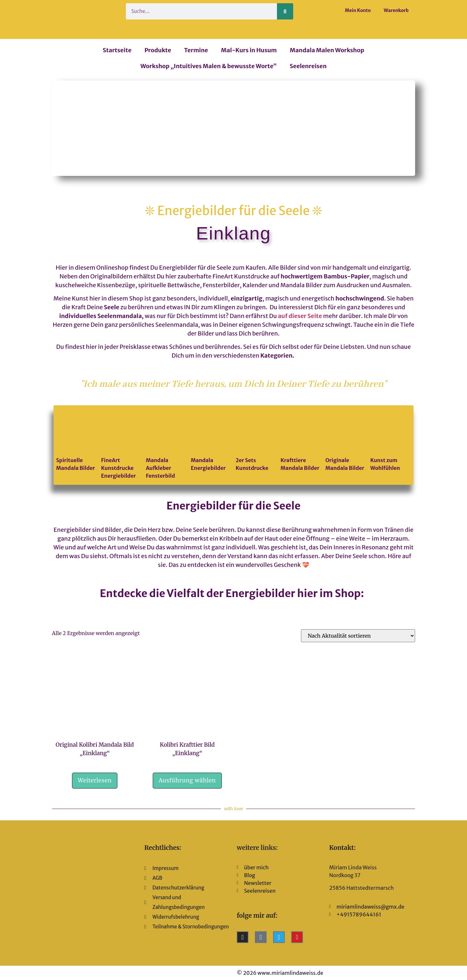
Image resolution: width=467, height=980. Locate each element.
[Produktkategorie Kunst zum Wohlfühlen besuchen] (391, 441)
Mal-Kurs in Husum (249, 50)
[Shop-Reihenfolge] (358, 636)
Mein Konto (358, 10)
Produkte (158, 50)
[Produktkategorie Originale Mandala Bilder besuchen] (346, 441)
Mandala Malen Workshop (327, 50)
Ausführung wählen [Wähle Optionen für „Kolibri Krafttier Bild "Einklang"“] (187, 780)
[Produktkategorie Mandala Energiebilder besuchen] (211, 441)
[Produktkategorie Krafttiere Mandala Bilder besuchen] (301, 441)
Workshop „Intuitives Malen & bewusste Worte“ (209, 66)
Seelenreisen (308, 66)
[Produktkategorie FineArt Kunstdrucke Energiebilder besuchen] (121, 445)
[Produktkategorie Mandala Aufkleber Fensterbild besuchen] (166, 445)
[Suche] (285, 11)
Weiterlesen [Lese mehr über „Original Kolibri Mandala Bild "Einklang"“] (95, 780)
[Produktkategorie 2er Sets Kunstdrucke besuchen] (256, 441)
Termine (196, 50)
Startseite (117, 50)
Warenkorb (396, 10)
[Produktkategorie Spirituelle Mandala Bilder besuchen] (76, 441)
